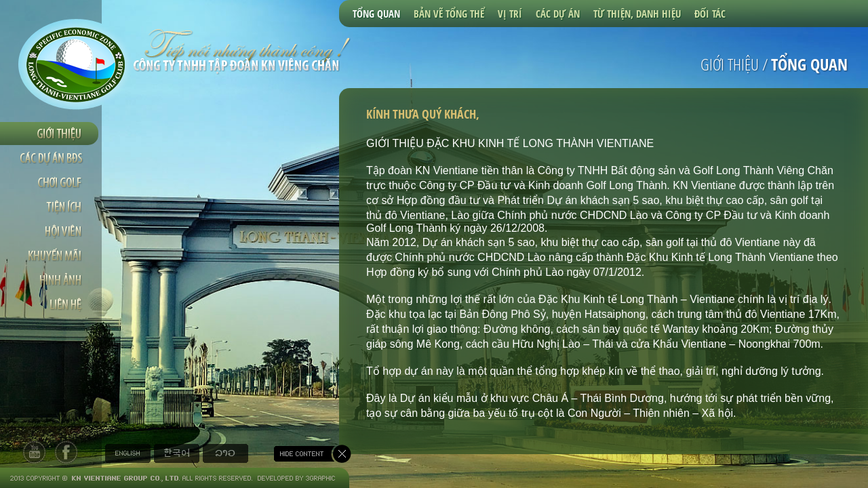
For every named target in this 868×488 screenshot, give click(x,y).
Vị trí (510, 14)
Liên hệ (51, 304)
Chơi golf (51, 182)
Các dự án (558, 14)
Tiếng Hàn (177, 453)
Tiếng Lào (225, 453)
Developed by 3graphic (295, 478)
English (128, 453)
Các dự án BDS (51, 158)
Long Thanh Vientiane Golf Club (76, 64)
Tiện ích (51, 207)
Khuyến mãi (51, 256)
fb (66, 452)
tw (34, 452)
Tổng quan (376, 14)
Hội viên (51, 231)
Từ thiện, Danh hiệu (637, 14)
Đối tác (710, 14)
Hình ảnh (51, 280)
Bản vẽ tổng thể (449, 14)
